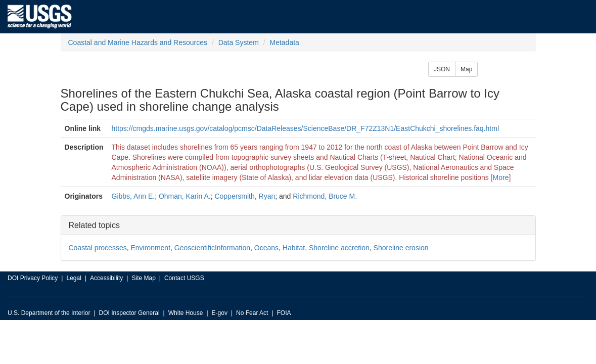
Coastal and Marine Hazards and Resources (138, 42)
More (501, 177)
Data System (239, 42)
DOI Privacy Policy (33, 278)
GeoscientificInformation (212, 248)
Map (466, 69)
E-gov (220, 313)
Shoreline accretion (339, 248)
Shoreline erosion (401, 248)
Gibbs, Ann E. (133, 196)
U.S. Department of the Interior (49, 313)
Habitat (294, 248)
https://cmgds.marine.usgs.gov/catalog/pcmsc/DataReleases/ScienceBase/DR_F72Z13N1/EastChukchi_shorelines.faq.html (305, 128)
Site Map (143, 278)
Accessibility (106, 278)
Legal (74, 278)
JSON (442, 69)
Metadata (284, 42)
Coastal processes (98, 248)
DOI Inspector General (129, 313)
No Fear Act (252, 313)
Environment (150, 248)
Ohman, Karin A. (185, 196)
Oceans (266, 248)
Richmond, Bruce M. (325, 196)
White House (186, 313)
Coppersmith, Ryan (245, 196)
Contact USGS (184, 278)
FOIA (284, 313)
